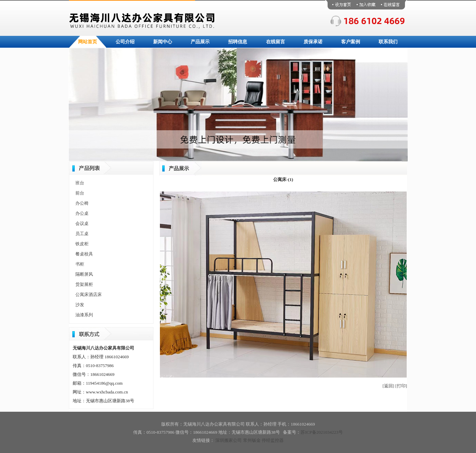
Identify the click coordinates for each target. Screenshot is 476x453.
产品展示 (200, 42)
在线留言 (276, 42)
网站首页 (88, 42)
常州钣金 (252, 440)
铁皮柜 (82, 244)
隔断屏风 (84, 274)
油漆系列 (84, 315)
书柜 (80, 264)
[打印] (401, 386)
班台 (80, 183)
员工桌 (82, 234)
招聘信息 (238, 42)
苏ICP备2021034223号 (322, 432)
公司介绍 (125, 42)
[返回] (388, 386)
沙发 (80, 305)
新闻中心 (163, 42)
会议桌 (82, 223)
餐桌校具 (84, 254)
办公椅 (82, 203)
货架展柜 (84, 284)
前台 (80, 193)
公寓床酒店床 (89, 295)
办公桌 (82, 213)
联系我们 (388, 42)
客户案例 (351, 42)
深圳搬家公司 (229, 440)
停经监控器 (273, 440)
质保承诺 (313, 42)
